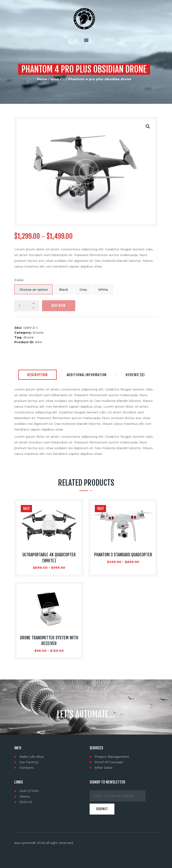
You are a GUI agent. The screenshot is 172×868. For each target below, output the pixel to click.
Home (42, 79)
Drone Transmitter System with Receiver (49, 641)
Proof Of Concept (109, 762)
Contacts (27, 768)
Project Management (112, 757)
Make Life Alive (32, 757)
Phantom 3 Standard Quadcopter (123, 555)
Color (19, 280)
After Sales (104, 768)
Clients (25, 796)
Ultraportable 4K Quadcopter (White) (49, 558)
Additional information (87, 375)
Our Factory (29, 762)
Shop (55, 79)
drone (28, 337)
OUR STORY (29, 791)
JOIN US (26, 802)
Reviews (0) (135, 375)
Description (37, 375)
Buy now (59, 306)
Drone (38, 332)
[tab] (38, 375)
